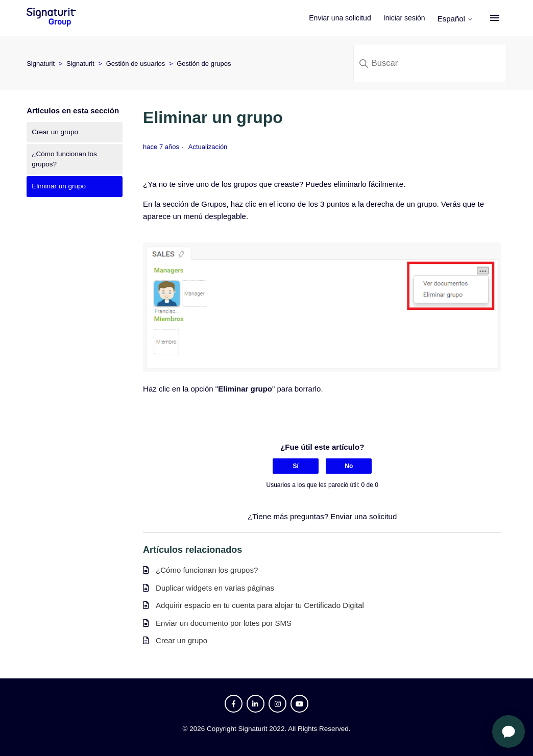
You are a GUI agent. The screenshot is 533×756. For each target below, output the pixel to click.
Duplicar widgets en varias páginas (215, 588)
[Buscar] (430, 63)
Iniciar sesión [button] (410, 18)
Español (461, 19)
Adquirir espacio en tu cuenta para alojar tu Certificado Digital (260, 605)
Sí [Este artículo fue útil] (296, 466)
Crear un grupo (55, 132)
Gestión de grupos (204, 64)
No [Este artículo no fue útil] (349, 466)
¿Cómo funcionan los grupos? (64, 159)
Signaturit (41, 64)
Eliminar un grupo (59, 186)
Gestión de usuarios (136, 64)
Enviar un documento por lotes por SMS (224, 623)
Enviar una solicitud (346, 18)
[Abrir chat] (508, 731)
